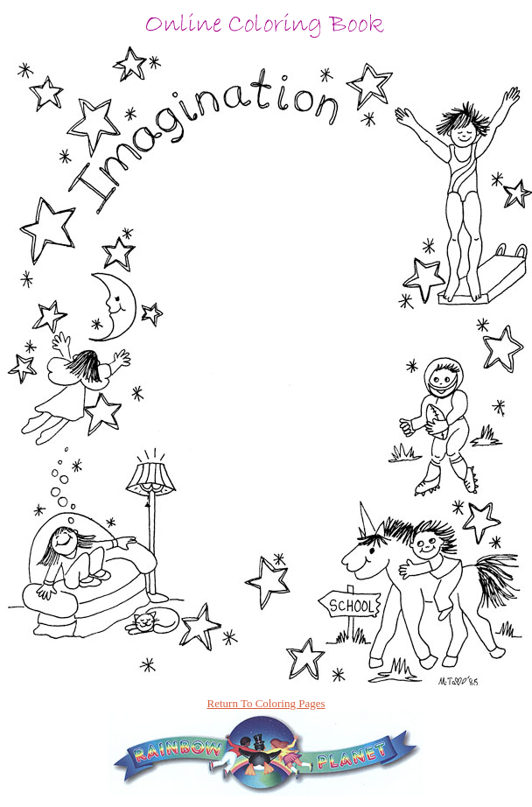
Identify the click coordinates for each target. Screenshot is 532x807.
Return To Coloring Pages (266, 703)
